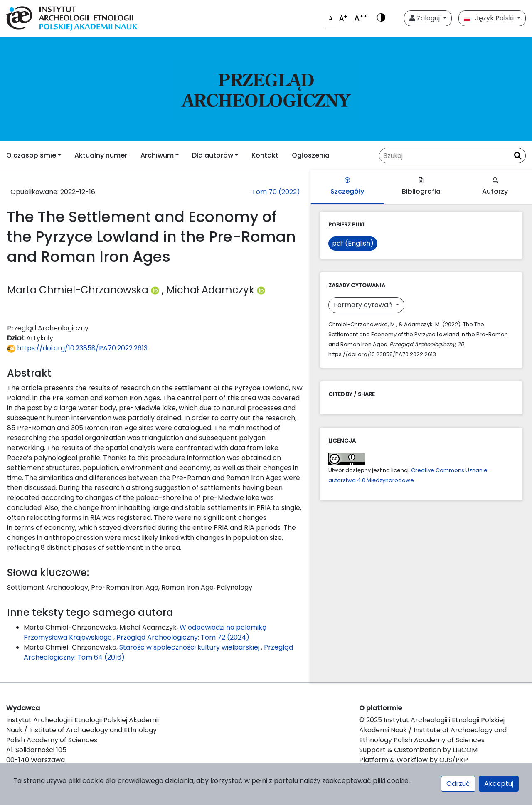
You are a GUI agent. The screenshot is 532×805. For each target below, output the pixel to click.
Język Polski (490, 18)
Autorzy (495, 187)
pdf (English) (353, 243)
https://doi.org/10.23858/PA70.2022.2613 (77, 348)
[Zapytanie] (445, 156)
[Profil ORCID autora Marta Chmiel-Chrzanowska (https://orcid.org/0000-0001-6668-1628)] (156, 290)
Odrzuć (458, 784)
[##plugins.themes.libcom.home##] (266, 89)
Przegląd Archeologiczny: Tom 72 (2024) (183, 637)
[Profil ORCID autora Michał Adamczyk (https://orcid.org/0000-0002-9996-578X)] (261, 290)
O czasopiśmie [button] (31, 155)
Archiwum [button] (157, 155)
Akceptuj (499, 784)
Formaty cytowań (364, 305)
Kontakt (265, 155)
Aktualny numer (101, 155)
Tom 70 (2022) (276, 192)
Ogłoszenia (311, 155)
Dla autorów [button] (213, 155)
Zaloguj (425, 18)
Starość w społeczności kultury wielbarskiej (190, 647)
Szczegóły (347, 187)
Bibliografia (421, 187)
